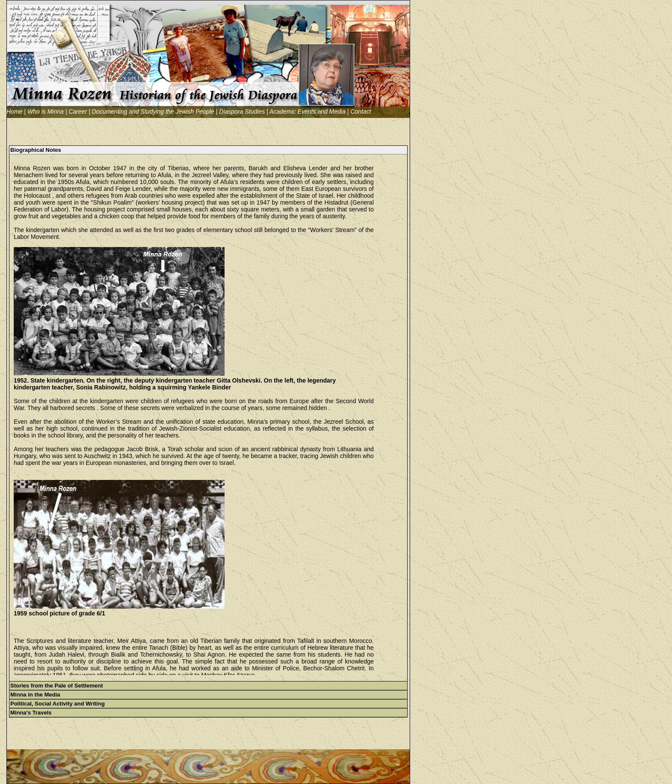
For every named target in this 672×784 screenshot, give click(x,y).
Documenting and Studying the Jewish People (153, 112)
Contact (361, 112)
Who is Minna (46, 112)
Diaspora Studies (242, 112)
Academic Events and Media (307, 112)
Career (78, 112)
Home (14, 112)
